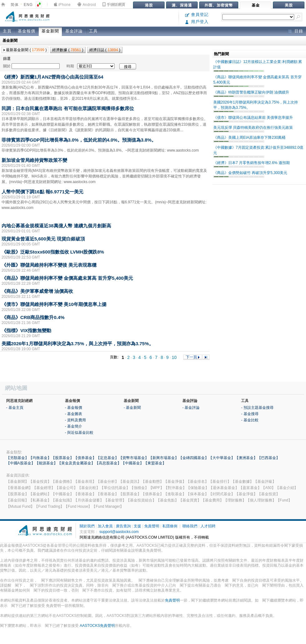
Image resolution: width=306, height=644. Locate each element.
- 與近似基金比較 (79, 433)
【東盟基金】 (155, 463)
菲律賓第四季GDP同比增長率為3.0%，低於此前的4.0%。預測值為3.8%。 (79, 140)
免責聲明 (152, 526)
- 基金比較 (250, 420)
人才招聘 (208, 526)
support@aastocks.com (119, 532)
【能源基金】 (46, 463)
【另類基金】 (17, 458)
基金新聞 (50, 31)
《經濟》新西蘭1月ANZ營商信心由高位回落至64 (52, 77)
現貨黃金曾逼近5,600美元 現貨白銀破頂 (43, 239)
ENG (28, 5)
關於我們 (87, 526)
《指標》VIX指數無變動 (26, 330)
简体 (15, 5)
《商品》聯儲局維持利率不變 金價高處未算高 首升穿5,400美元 (67, 278)
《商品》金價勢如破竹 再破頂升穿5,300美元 (250, 173)
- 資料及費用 (75, 420)
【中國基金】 (132, 463)
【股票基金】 (62, 458)
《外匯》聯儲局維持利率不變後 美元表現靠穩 (49, 265)
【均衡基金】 (40, 458)
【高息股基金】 (108, 463)
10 (174, 357)
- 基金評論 (191, 408)
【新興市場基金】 (164, 458)
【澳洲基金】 (246, 458)
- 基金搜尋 (250, 414)
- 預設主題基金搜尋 (257, 408)
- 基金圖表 (74, 414)
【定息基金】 (107, 458)
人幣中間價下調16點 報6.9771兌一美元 (42, 192)
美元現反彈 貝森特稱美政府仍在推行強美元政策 (253, 128)
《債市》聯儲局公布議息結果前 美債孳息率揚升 (253, 118)
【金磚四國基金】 (194, 458)
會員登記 (197, 15)
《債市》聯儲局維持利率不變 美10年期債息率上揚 (54, 304)
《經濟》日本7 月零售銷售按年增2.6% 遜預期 (252, 163)
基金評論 (74, 31)
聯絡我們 (190, 526)
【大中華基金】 (222, 458)
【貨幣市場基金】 (134, 458)
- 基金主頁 (15, 408)
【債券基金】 (85, 458)
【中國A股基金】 (21, 463)
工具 (93, 31)
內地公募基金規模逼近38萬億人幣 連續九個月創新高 (56, 226)
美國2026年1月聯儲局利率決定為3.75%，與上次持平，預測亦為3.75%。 (78, 344)
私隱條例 (170, 526)
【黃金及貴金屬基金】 (76, 463)
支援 (137, 526)
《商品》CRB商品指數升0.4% (33, 317)
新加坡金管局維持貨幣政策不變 (34, 160)
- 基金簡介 (74, 426)
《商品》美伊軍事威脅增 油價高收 (37, 291)
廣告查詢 (123, 526)
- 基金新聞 (132, 408)
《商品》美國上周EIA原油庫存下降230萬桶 (249, 138)
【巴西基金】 (269, 458)
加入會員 (105, 526)
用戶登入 (197, 22)
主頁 (7, 31)
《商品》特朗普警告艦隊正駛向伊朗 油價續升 (251, 92)
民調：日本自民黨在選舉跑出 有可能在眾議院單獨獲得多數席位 (68, 108)
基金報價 (27, 31)
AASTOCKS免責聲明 (97, 626)
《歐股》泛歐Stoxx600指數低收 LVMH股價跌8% (53, 252)
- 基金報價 (74, 408)
